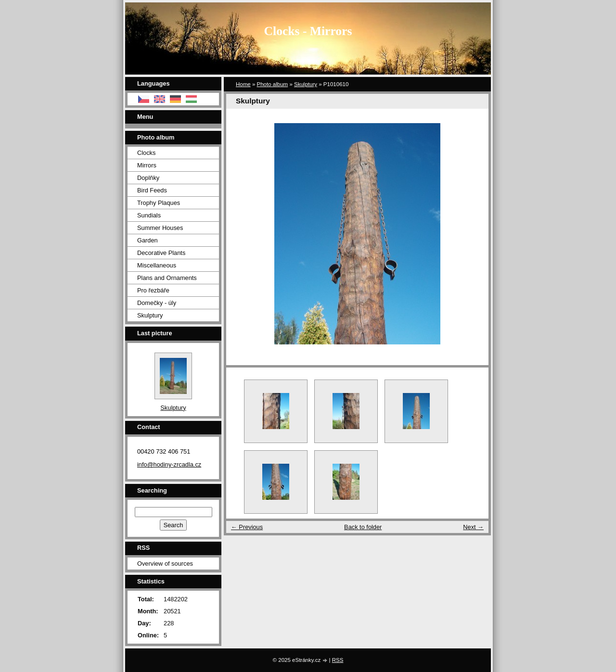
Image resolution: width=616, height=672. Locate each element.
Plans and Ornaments (167, 278)
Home (243, 84)
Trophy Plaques (159, 203)
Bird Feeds (152, 190)
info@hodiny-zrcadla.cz (169, 464)
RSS (338, 660)
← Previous (247, 527)
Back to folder (363, 527)
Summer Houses (160, 228)
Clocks (146, 153)
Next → (473, 527)
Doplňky (148, 178)
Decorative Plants (161, 253)
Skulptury (306, 84)
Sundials (149, 215)
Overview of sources (165, 564)
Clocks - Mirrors (308, 31)
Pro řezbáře (153, 290)
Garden (148, 240)
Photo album (273, 84)
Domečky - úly (157, 303)
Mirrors (147, 165)
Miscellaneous (157, 265)
